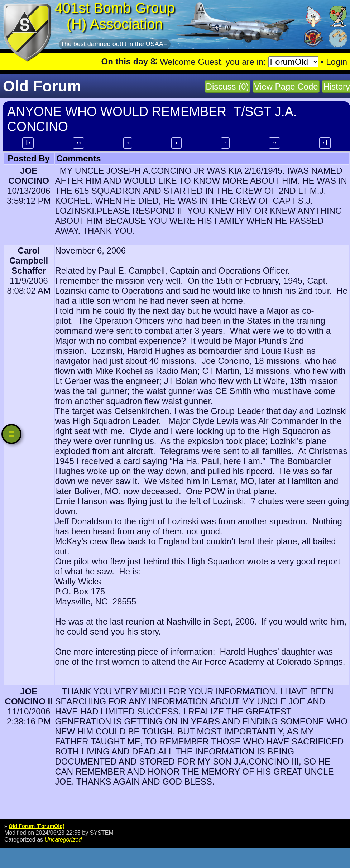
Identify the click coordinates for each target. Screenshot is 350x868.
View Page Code (286, 86)
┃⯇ (28, 143)
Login (337, 62)
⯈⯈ (274, 143)
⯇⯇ (78, 143)
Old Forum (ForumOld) (37, 826)
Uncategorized (63, 839)
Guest (209, 62)
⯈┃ (325, 143)
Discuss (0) (227, 86)
